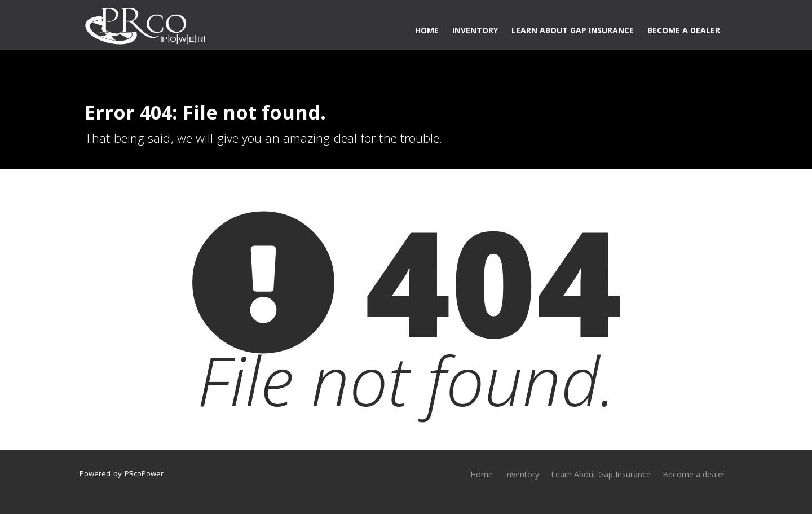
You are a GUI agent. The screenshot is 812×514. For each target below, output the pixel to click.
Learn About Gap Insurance (573, 30)
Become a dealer (684, 30)
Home (427, 30)
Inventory (475, 30)
